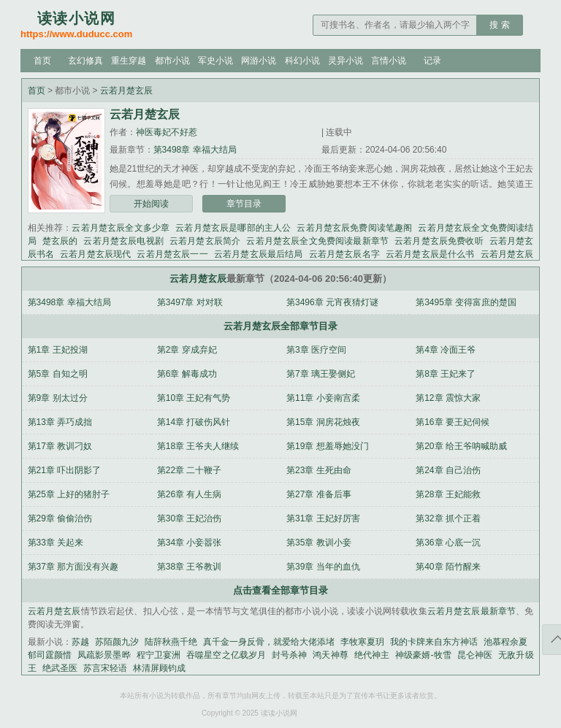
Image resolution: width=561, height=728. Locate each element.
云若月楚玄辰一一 (172, 254)
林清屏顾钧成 (159, 668)
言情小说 (389, 61)
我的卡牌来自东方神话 (434, 642)
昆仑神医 (475, 655)
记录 (432, 61)
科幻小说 (302, 61)
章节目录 (244, 204)
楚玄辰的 (60, 241)
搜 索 (499, 25)
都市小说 (172, 61)
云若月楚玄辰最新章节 (472, 611)
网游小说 (259, 61)
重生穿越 (129, 61)
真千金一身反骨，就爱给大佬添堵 (269, 642)
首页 (42, 61)
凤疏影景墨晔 (104, 655)
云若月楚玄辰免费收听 (439, 241)
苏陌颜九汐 (117, 642)
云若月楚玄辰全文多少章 (121, 228)
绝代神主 (372, 655)
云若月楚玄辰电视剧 (123, 241)
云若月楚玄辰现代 (95, 254)
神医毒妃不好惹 (167, 132)
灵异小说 (346, 61)
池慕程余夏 (505, 642)
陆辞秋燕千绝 (171, 642)
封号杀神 (289, 655)
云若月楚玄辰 (126, 91)
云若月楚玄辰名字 (344, 254)
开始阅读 (151, 204)
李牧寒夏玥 (362, 642)
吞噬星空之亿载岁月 (226, 655)
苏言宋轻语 (105, 668)
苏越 (80, 642)
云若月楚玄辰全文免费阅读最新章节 (317, 241)
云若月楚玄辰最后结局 (259, 254)
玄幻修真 (85, 61)
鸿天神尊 (330, 655)
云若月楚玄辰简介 (205, 241)
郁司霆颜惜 (50, 655)
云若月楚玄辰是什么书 (430, 254)
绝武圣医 (60, 668)
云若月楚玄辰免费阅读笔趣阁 (354, 228)
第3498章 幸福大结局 (195, 150)
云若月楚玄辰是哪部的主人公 (233, 228)
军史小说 (215, 61)
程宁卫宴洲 (159, 655)
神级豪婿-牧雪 (423, 655)
